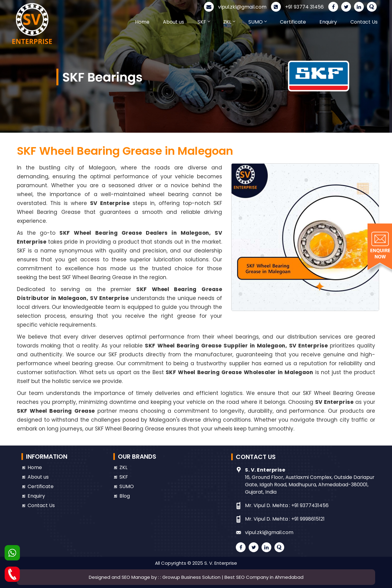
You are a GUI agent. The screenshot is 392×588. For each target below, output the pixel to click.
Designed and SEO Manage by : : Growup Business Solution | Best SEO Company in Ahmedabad (196, 577)
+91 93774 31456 (297, 7)
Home (142, 22)
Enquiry (328, 22)
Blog (125, 496)
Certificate (293, 22)
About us (173, 22)
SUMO (257, 22)
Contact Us (364, 22)
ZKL (229, 22)
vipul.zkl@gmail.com (235, 7)
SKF (204, 22)
